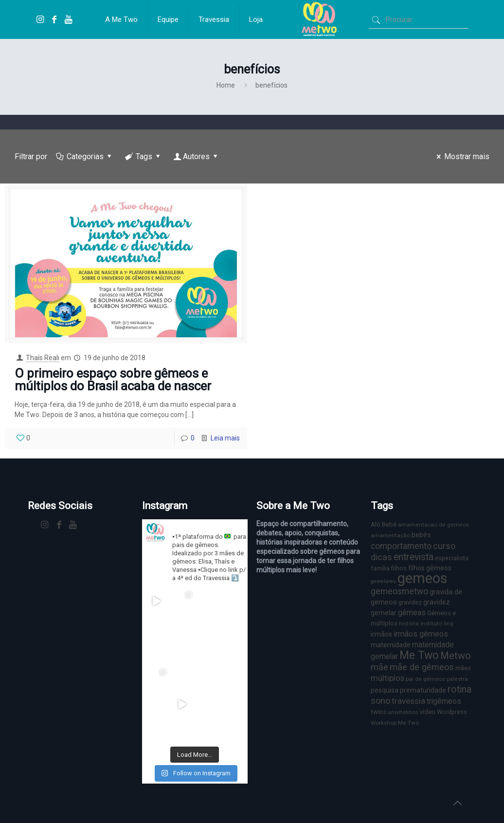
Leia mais (225, 438)
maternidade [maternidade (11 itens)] (391, 645)
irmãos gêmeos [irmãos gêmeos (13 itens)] (421, 634)
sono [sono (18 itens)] (380, 701)
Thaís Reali (43, 358)
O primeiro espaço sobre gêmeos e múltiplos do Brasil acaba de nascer (113, 380)
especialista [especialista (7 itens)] (452, 558)
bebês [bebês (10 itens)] (421, 535)
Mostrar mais (461, 156)
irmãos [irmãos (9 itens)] (381, 634)
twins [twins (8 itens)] (378, 712)
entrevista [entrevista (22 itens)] (414, 557)
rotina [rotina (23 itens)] (459, 689)
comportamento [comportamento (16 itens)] (401, 546)
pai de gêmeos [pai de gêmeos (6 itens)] (425, 679)
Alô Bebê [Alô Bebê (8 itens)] (384, 524)
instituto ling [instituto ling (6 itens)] (437, 623)
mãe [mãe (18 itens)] (379, 667)
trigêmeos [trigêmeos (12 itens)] (444, 701)
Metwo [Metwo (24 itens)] (456, 656)
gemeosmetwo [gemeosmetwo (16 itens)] (399, 591)
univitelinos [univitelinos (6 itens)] (403, 712)
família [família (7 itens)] (380, 568)
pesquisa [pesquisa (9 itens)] (385, 690)
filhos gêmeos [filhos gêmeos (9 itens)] (430, 568)
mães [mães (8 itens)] (463, 668)
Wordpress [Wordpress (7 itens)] (452, 712)
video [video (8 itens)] (428, 712)
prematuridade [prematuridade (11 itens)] (423, 690)
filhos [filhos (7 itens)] (399, 568)
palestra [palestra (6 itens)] (457, 679)
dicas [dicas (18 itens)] (381, 557)
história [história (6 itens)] (409, 623)
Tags (144, 156)
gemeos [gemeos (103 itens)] (423, 578)
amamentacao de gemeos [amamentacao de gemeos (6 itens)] (433, 525)
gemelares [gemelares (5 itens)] (383, 581)
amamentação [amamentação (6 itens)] (390, 535)
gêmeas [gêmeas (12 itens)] (412, 613)
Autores (197, 156)
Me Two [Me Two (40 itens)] (419, 655)
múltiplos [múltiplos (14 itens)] (387, 678)
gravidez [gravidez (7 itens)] (410, 602)
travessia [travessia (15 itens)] (408, 701)
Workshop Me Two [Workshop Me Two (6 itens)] (395, 723)
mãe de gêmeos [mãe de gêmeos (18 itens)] (422, 667)
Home (226, 85)
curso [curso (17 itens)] (444, 546)
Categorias (85, 156)
